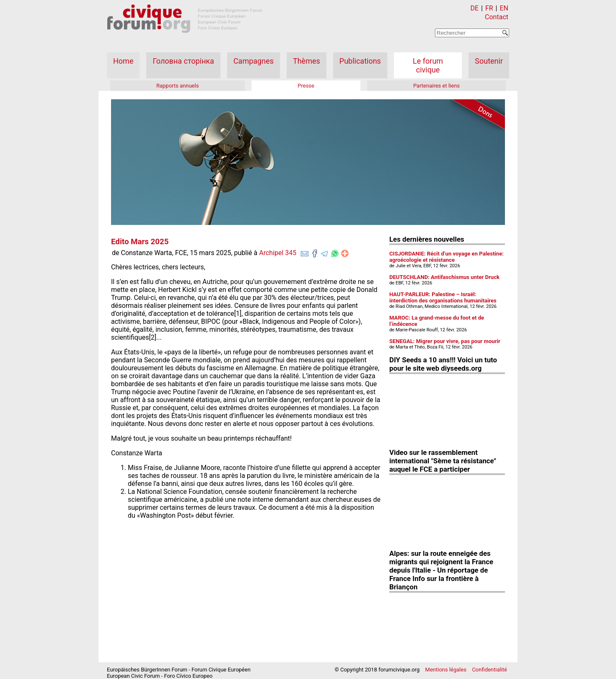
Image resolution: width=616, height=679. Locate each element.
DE (475, 8)
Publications (360, 61)
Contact (497, 17)
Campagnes (254, 61)
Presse (306, 86)
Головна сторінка (183, 61)
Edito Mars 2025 (140, 242)
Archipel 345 (278, 253)
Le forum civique (428, 65)
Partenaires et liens (436, 86)
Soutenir (489, 61)
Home (123, 61)
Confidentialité (489, 670)
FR (489, 8)
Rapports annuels (177, 86)
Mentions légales (446, 670)
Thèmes (307, 61)
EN (504, 8)
